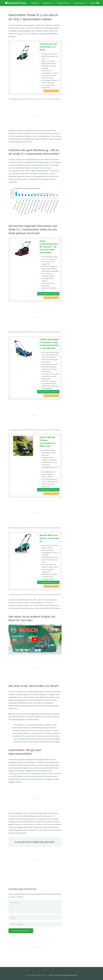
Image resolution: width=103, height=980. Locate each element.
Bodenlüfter (39, 776)
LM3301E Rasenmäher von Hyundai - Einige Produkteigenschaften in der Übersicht (49, 344)
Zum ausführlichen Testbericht (48, 294)
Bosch (14, 179)
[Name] (35, 918)
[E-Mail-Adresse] (35, 924)
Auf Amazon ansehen (51, 91)
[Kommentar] (35, 907)
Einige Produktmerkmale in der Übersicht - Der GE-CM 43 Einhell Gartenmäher (49, 247)
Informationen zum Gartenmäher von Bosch (48, 47)
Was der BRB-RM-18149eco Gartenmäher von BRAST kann (48, 442)
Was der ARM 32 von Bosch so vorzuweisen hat (49, 538)
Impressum (53, 975)
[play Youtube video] (35, 640)
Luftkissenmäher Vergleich (19, 773)
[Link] (15, 3)
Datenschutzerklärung (69, 975)
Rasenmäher (20, 28)
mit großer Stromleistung (41, 168)
